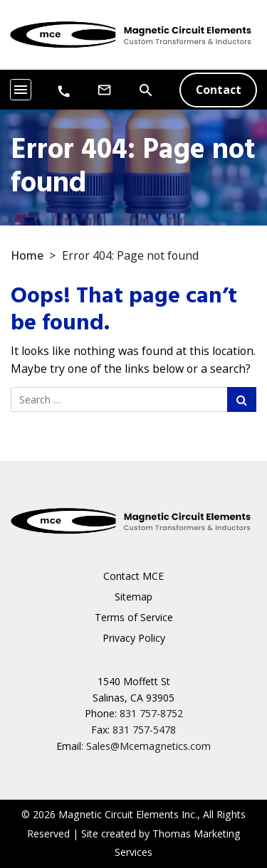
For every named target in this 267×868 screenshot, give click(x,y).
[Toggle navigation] (21, 90)
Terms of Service (134, 617)
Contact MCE (133, 576)
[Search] (146, 89)
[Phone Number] (64, 91)
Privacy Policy (134, 638)
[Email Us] (104, 90)
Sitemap (133, 597)
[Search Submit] (242, 399)
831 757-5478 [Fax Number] (144, 730)
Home (27, 255)
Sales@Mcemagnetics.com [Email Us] (148, 746)
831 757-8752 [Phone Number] (151, 713)
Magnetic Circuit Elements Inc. (128, 814)
